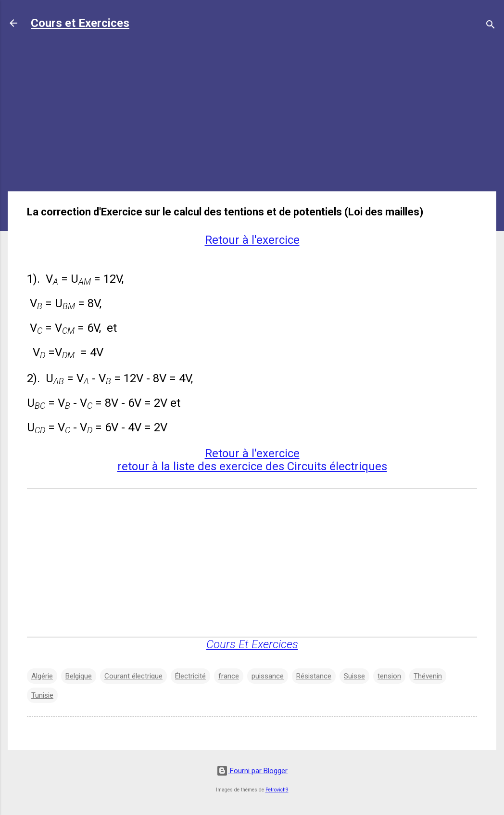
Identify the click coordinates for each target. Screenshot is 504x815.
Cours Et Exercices (252, 644)
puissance (268, 676)
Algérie (42, 676)
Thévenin (428, 676)
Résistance (314, 676)
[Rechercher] (491, 26)
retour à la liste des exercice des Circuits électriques (252, 466)
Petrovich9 (277, 790)
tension (389, 676)
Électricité (190, 676)
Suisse (354, 676)
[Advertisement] (252, 116)
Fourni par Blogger (252, 771)
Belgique (79, 676)
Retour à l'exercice (252, 240)
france (229, 676)
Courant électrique (133, 676)
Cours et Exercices (80, 23)
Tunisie (42, 695)
